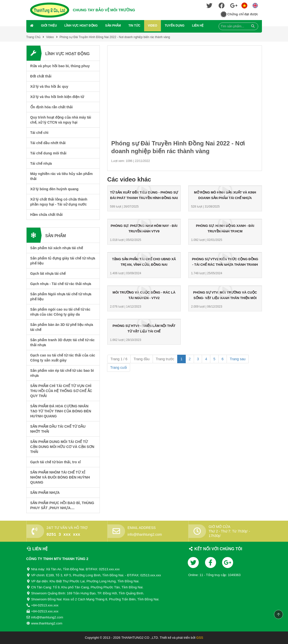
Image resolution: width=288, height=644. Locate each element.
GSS (200, 638)
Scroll (278, 614)
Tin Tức (134, 26)
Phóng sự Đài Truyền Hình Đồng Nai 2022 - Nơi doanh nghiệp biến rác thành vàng (115, 37)
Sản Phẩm (113, 26)
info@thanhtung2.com (145, 534)
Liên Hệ (198, 26)
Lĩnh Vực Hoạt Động (81, 26)
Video (153, 26)
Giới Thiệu (49, 26)
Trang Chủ (33, 37)
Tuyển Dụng (175, 26)
